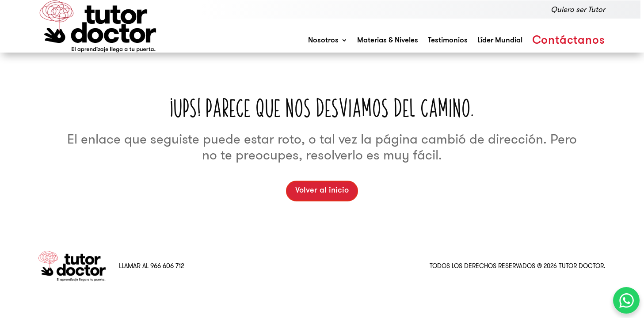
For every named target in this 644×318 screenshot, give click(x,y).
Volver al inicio (322, 191)
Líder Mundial (500, 40)
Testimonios (448, 40)
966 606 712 (167, 266)
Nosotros (323, 40)
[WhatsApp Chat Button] (626, 300)
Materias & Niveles (388, 40)
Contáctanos (569, 41)
